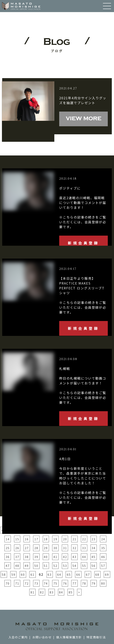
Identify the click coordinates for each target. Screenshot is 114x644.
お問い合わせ (42, 637)
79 (94, 583)
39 (36, 557)
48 (17, 566)
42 (65, 557)
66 (78, 574)
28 (36, 548)
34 (94, 548)
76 (65, 583)
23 (94, 539)
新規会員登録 (83, 243)
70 (8, 583)
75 (55, 583)
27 (27, 548)
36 (8, 557)
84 (61, 592)
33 (84, 548)
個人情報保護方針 (69, 637)
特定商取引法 (96, 637)
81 (33, 592)
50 (36, 566)
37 (17, 557)
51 (46, 566)
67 (88, 574)
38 (27, 557)
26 (17, 548)
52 (55, 566)
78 (84, 583)
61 (33, 574)
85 (71, 592)
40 (46, 557)
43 (74, 557)
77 (74, 583)
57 (103, 566)
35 (103, 548)
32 (74, 548)
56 (94, 566)
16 (27, 539)
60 (23, 574)
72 (27, 583)
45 (94, 557)
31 (65, 548)
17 (36, 539)
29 (46, 548)
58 (4, 574)
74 (46, 583)
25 (8, 548)
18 (46, 539)
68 (97, 574)
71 (17, 583)
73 (36, 583)
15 (17, 539)
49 (27, 566)
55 (84, 566)
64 (59, 574)
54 (74, 566)
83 (52, 592)
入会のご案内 (18, 637)
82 (42, 592)
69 (107, 574)
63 (50, 574)
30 (55, 548)
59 (13, 574)
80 (103, 583)
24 (103, 539)
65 (69, 574)
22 (84, 539)
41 (55, 557)
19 (55, 539)
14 (8, 539)
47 (8, 566)
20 (65, 539)
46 (103, 557)
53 (65, 566)
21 (74, 539)
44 (84, 557)
